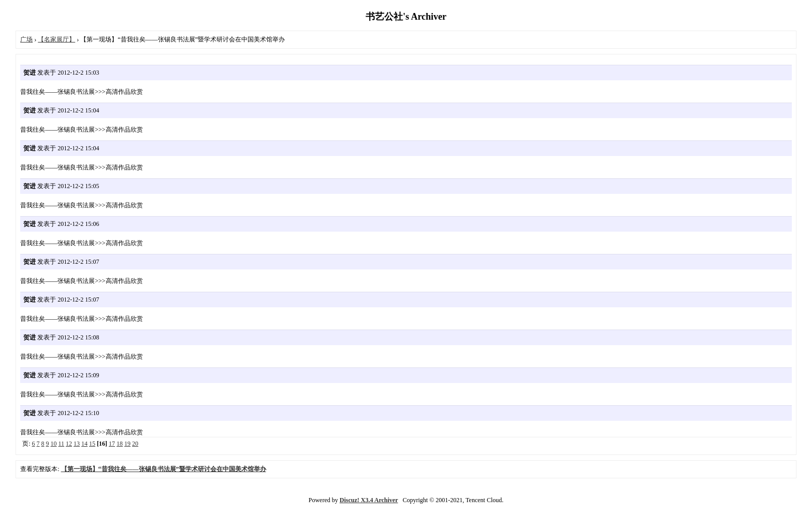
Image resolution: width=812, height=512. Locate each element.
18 (120, 444)
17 (112, 444)
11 (62, 444)
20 (135, 444)
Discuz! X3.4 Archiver (369, 500)
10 (54, 444)
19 (127, 444)
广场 (26, 39)
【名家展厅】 (56, 39)
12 (69, 444)
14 (84, 444)
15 (92, 444)
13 (77, 444)
